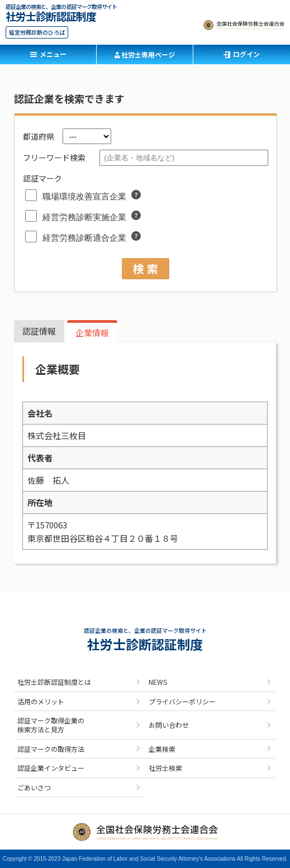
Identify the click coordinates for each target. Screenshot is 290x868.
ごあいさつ (34, 787)
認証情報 (39, 331)
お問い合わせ (169, 725)
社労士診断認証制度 (51, 15)
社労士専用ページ (148, 54)
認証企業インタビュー (51, 768)
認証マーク (42, 178)
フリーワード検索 (54, 158)
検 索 (146, 268)
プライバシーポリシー (182, 701)
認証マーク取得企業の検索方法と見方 (51, 725)
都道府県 (39, 136)
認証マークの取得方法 (51, 749)
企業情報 (92, 333)
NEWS (158, 682)
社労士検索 (165, 768)
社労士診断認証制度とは (54, 682)
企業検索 (162, 749)
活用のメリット (41, 701)
